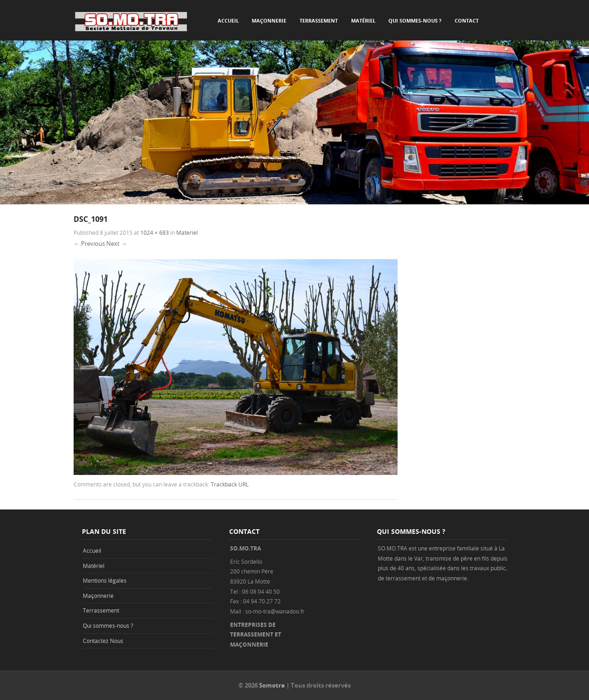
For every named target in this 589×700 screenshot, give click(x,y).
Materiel (187, 232)
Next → (117, 243)
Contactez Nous (103, 641)
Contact (467, 20)
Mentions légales (105, 580)
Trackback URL (230, 484)
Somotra (272, 685)
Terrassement (319, 20)
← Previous (89, 243)
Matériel (363, 20)
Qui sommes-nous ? (415, 20)
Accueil (228, 20)
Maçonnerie (269, 20)
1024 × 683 (155, 232)
